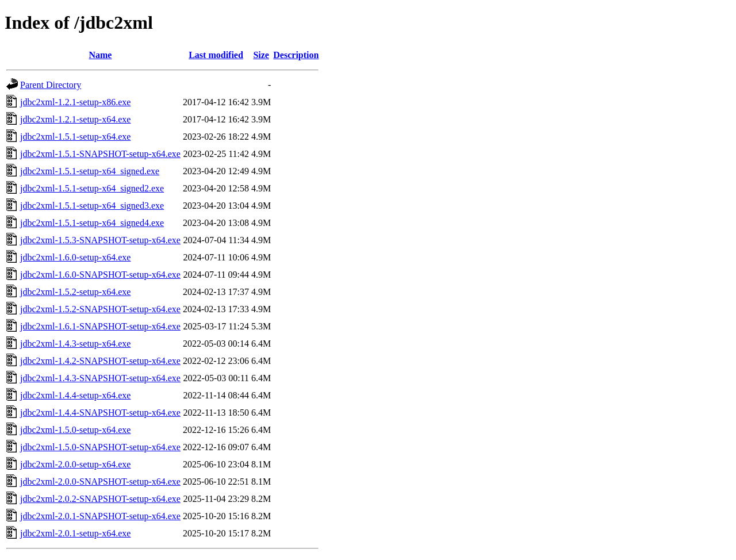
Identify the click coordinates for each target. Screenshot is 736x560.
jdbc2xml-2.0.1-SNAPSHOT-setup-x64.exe (100, 516)
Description (296, 55)
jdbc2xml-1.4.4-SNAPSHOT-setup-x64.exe (100, 413)
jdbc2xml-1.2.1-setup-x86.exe (75, 102)
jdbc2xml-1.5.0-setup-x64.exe (75, 430)
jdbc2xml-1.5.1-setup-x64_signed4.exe (92, 223)
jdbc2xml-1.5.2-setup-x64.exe (75, 292)
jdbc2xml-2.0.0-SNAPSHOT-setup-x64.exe (100, 482)
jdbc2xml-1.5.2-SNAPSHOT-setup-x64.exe (100, 309)
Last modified (216, 55)
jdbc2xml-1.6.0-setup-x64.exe (75, 257)
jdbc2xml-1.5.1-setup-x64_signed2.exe (92, 188)
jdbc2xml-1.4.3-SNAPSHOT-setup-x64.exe (100, 378)
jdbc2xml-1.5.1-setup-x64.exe (75, 137)
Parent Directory (51, 85)
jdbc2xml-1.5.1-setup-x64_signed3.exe (92, 206)
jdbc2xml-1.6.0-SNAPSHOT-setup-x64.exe (100, 275)
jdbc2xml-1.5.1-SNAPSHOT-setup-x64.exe (100, 154)
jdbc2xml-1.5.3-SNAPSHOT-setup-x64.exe (100, 240)
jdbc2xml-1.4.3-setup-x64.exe (75, 344)
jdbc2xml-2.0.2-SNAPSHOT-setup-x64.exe (100, 499)
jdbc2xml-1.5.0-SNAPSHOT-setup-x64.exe (100, 447)
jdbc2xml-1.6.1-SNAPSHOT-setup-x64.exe (100, 326)
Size (261, 55)
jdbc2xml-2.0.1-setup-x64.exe (75, 533)
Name (100, 55)
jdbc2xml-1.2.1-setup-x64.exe (75, 119)
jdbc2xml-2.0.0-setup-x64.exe (75, 464)
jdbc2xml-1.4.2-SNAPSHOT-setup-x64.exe (100, 361)
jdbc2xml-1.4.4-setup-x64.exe (75, 395)
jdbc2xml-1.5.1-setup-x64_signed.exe (90, 171)
